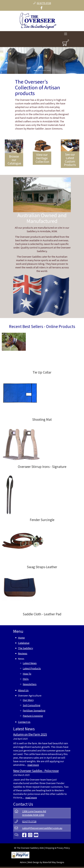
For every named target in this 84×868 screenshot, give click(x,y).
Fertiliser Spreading (34, 710)
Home (21, 638)
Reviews (23, 653)
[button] (6, 60)
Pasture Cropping (33, 716)
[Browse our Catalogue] (14, 153)
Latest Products (32, 668)
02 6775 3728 (29, 821)
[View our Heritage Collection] (42, 152)
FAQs (26, 679)
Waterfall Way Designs (53, 862)
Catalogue (24, 643)
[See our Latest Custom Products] (70, 154)
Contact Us (24, 722)
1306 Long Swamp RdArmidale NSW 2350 (34, 813)
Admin (23, 862)
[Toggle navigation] (66, 34)
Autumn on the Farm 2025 (30, 734)
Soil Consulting (31, 705)
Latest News (30, 663)
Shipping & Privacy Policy (58, 848)
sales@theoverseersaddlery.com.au (42, 828)
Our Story (28, 700)
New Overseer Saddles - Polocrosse (36, 771)
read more (33, 765)
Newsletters (30, 684)
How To (27, 674)
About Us (23, 690)
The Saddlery (25, 648)
